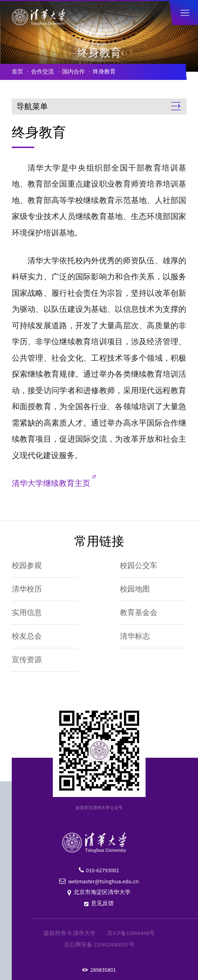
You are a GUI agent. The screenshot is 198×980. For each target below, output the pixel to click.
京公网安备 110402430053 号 (99, 945)
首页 (17, 72)
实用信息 (27, 613)
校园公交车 (139, 565)
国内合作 (73, 72)
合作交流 (42, 72)
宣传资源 (27, 660)
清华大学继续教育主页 (51, 483)
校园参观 (27, 565)
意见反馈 (102, 903)
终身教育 (104, 72)
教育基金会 (139, 613)
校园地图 (135, 589)
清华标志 (135, 636)
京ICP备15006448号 (131, 933)
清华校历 (27, 589)
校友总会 (27, 636)
